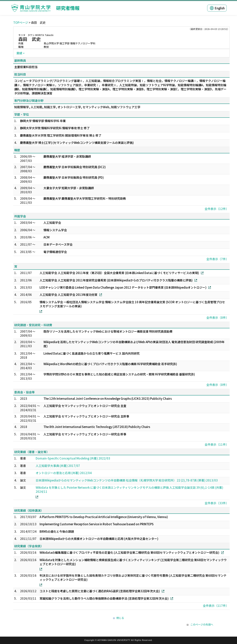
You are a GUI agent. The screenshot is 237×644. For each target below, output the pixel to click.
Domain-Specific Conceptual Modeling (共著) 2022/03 (73, 458)
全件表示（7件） (218, 259)
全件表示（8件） (218, 318)
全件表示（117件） (216, 606)
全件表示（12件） (217, 209)
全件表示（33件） (217, 503)
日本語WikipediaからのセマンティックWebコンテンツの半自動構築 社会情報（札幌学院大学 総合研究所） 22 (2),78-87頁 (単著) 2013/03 (127, 480)
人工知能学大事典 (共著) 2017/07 (58, 466)
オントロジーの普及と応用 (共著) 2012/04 (64, 473)
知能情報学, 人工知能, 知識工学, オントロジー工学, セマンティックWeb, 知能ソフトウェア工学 (77, 107)
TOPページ (21, 22)
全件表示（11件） (217, 444)
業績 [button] (19, 53)
